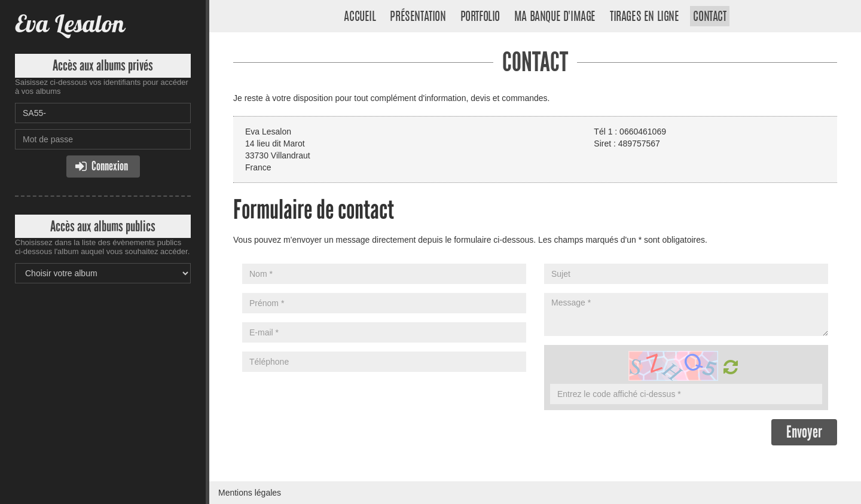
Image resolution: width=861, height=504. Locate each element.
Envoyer (804, 432)
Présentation (418, 17)
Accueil (360, 17)
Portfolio (480, 17)
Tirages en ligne (645, 17)
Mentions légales (250, 493)
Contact (709, 17)
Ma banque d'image (555, 17)
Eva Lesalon (70, 24)
